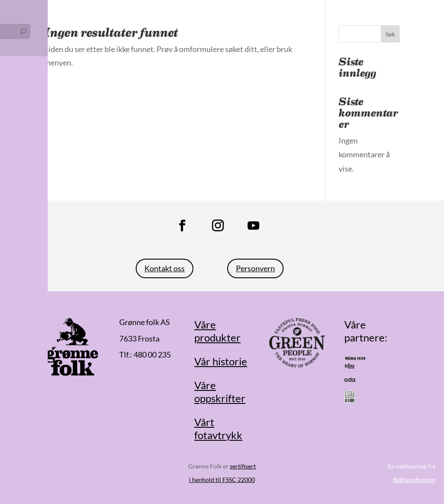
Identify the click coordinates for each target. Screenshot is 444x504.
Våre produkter (217, 331)
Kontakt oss (165, 268)
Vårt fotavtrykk (218, 429)
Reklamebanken (414, 480)
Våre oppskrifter (220, 392)
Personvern (255, 268)
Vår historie (221, 361)
